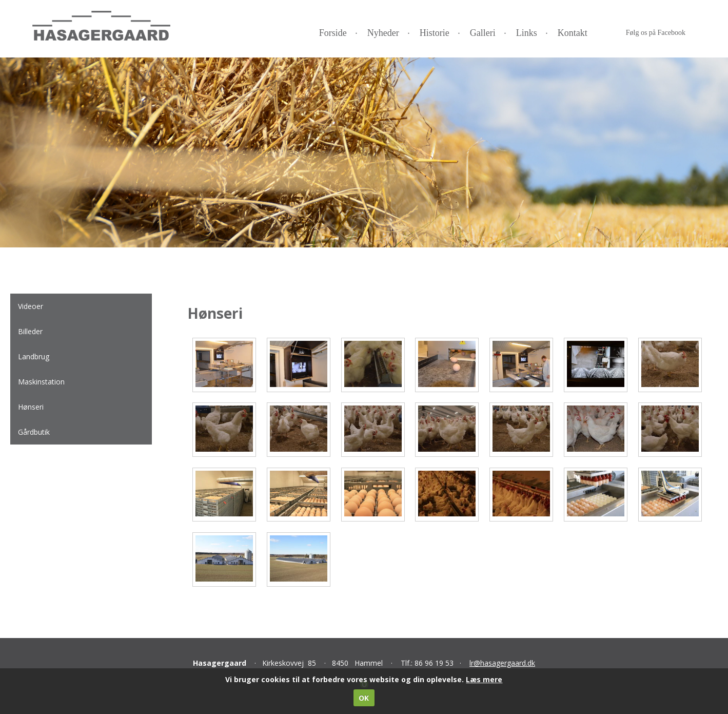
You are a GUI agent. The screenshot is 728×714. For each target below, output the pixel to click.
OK (364, 698)
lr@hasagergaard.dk (502, 663)
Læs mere (484, 679)
